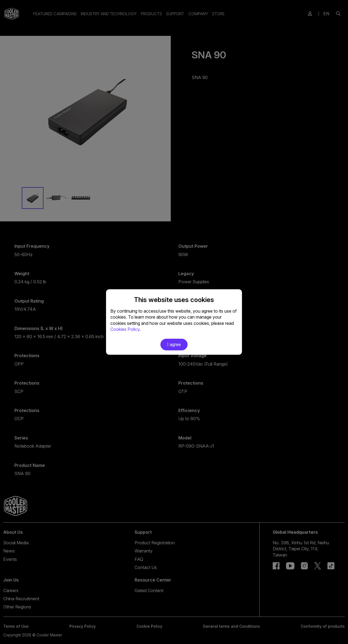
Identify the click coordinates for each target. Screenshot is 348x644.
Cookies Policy (125, 329)
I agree (174, 344)
